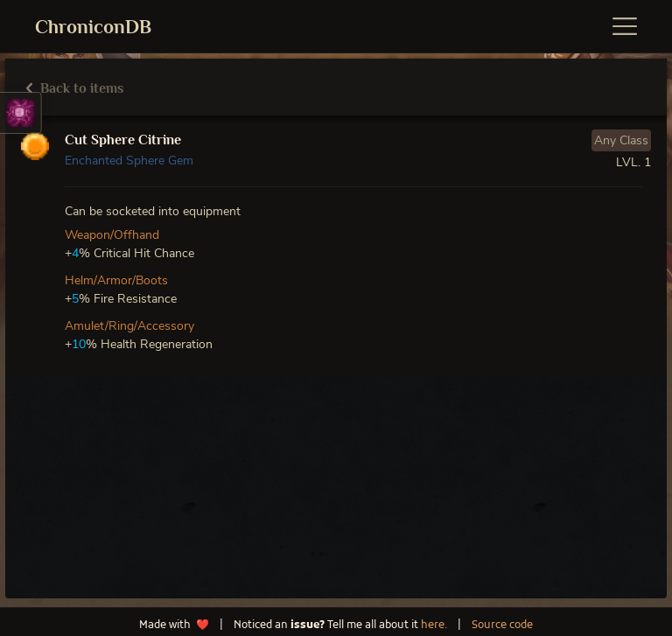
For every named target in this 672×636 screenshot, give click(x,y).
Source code (502, 626)
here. (434, 626)
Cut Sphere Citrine (123, 140)
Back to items (75, 88)
